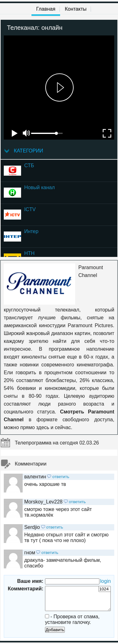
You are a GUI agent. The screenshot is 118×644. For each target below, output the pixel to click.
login (105, 581)
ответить (61, 477)
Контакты (76, 9)
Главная (46, 9)
